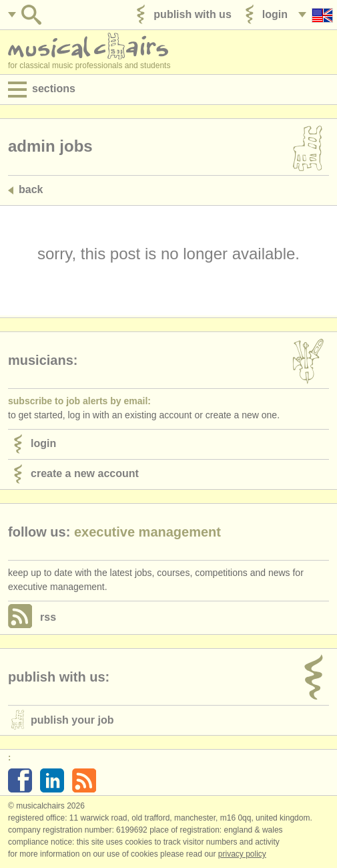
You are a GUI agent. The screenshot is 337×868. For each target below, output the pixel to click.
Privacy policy (242, 854)
